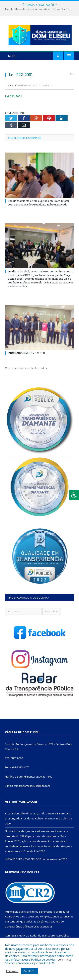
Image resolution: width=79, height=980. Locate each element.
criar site (29, 912)
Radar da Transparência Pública (50, 936)
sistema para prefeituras (54, 912)
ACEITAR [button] (30, 971)
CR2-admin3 (17, 85)
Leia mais (64, 959)
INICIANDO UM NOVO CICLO (26, 353)
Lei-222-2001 (14, 96)
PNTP (22, 936)
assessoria (33, 916)
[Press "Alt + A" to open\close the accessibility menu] (74, 495)
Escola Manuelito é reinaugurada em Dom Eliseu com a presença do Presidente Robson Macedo (41, 9)
